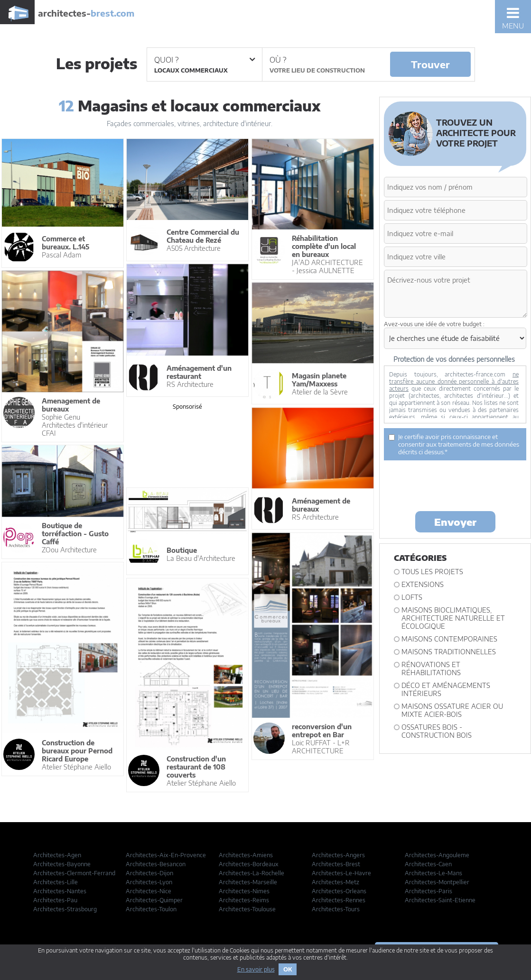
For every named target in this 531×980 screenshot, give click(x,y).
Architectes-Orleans (339, 891)
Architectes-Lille (56, 882)
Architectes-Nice (149, 891)
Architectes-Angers (338, 855)
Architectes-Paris (429, 891)
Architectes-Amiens (246, 855)
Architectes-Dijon (149, 873)
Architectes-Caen (428, 864)
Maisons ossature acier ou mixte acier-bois (452, 710)
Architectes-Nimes (244, 891)
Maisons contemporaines (449, 639)
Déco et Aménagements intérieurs (446, 689)
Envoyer (455, 522)
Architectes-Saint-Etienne (440, 900)
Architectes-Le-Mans (433, 873)
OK (288, 969)
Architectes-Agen (57, 855)
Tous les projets (432, 572)
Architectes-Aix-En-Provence (166, 855)
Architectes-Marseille (248, 882)
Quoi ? (205, 60)
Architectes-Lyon (149, 882)
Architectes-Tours (336, 909)
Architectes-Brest (336, 864)
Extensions (423, 584)
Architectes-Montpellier (437, 882)
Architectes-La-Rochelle (252, 873)
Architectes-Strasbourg (65, 909)
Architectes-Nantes (60, 891)
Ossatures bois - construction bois (437, 731)
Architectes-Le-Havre (341, 873)
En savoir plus (256, 969)
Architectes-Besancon (156, 864)
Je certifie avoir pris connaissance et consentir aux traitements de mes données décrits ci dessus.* (454, 444)
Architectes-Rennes (339, 900)
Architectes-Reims (244, 900)
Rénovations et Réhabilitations (431, 669)
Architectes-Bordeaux (249, 864)
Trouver (430, 64)
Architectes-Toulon (151, 909)
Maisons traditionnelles (449, 652)
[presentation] (456, 485)
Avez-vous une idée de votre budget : (434, 324)
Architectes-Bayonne (62, 864)
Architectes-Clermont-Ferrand (74, 873)
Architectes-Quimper (154, 900)
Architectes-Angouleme (437, 855)
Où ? (278, 60)
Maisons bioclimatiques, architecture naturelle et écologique (453, 618)
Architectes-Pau (55, 900)
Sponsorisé (187, 407)
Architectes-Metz (335, 882)
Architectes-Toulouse (247, 909)
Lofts (412, 597)
